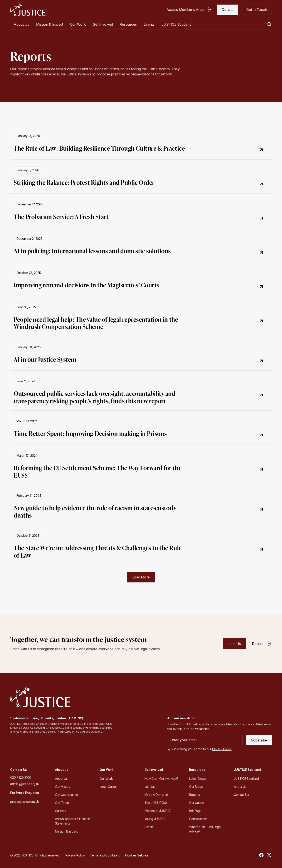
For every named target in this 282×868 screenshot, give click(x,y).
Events (149, 24)
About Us (61, 779)
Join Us (150, 787)
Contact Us (241, 795)
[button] (21, 24)
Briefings (195, 811)
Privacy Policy (75, 855)
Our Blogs (196, 787)
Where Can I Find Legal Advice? (205, 829)
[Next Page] (141, 577)
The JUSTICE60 (156, 803)
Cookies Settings (137, 855)
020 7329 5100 (21, 777)
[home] (28, 10)
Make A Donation (156, 795)
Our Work (106, 779)
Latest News (197, 779)
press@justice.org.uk (25, 802)
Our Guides (197, 803)
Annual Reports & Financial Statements (73, 821)
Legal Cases (108, 787)
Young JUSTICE (155, 819)
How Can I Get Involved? (161, 779)
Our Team (62, 803)
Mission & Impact (50, 24)
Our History (63, 787)
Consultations (198, 819)
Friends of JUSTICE (158, 811)
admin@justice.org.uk (25, 784)
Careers (61, 811)
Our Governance (67, 795)
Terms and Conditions (105, 855)
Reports (195, 795)
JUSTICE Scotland (246, 779)
